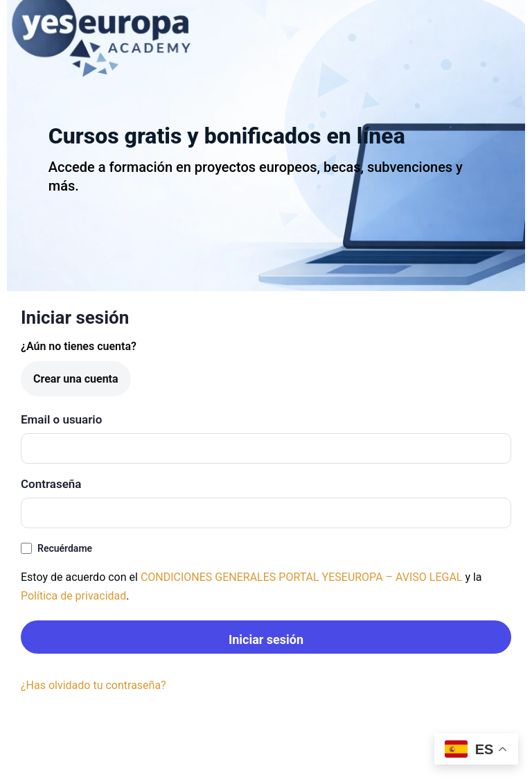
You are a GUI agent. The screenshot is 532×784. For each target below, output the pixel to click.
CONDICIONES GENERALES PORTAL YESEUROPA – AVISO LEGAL (302, 577)
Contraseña (51, 484)
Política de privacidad (73, 596)
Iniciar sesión (266, 639)
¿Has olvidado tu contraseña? (94, 685)
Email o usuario (61, 419)
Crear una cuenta (76, 379)
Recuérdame (56, 549)
